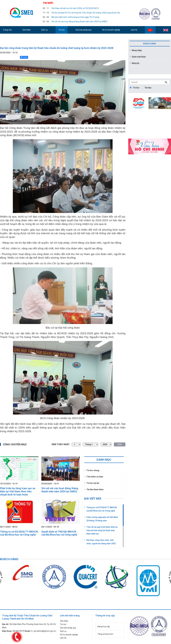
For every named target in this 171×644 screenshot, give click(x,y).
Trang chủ (7, 30)
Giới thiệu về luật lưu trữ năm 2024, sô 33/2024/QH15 (75, 8)
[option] (54, 577)
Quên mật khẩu (139, 57)
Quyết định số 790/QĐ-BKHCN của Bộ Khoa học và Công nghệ (59, 533)
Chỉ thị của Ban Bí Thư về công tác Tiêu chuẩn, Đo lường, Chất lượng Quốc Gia (86, 13)
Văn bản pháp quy (68, 628)
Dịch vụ (63, 631)
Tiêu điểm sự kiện (95, 477)
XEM (120, 444)
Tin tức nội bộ (93, 483)
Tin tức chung (93, 470)
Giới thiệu (64, 621)
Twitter (24, 57)
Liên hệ (63, 638)
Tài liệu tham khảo (95, 489)
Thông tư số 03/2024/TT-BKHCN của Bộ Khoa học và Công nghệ (19, 533)
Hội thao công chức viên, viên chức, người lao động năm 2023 (101, 542)
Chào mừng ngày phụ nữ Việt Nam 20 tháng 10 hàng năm (102, 519)
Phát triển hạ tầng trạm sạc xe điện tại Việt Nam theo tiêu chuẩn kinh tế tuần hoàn (18, 491)
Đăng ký (136, 63)
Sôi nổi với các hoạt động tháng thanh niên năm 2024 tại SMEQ (79, 22)
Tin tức (135, 88)
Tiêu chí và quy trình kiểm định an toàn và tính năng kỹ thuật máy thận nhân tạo (102, 530)
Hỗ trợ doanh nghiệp (69, 635)
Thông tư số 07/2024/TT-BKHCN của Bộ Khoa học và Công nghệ (102, 509)
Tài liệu (146, 88)
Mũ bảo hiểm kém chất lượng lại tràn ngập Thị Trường (75, 17)
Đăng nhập (137, 50)
